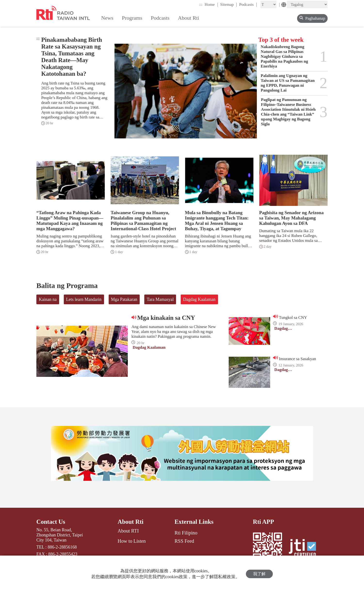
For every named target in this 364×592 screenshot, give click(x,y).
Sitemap (229, 4)
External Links (194, 522)
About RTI (128, 531)
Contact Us (51, 522)
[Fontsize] (268, 4)
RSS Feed (184, 541)
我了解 (259, 574)
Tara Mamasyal (160, 299)
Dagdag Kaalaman (199, 299)
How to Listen (132, 541)
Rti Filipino (186, 533)
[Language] (307, 4)
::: (201, 4)
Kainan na (48, 299)
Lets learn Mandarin (84, 299)
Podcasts (248, 4)
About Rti (130, 522)
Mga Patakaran (124, 299)
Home (211, 4)
